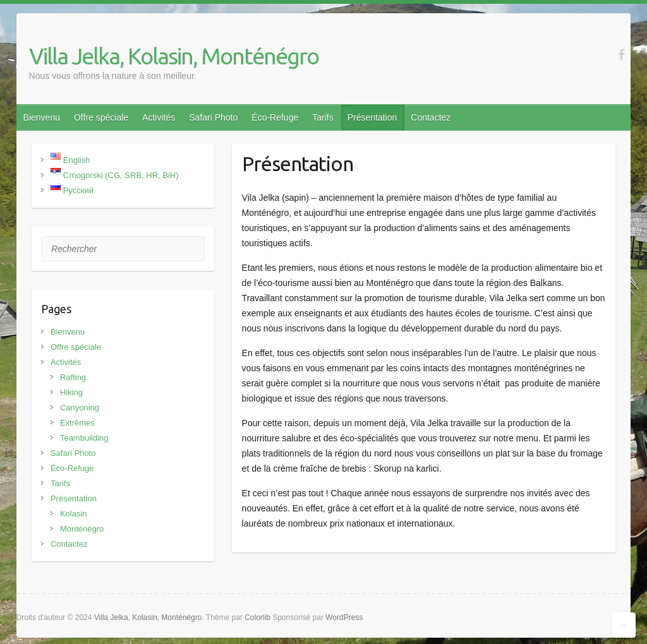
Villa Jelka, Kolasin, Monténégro (174, 56)
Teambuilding (84, 438)
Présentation (372, 117)
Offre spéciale (101, 117)
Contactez (431, 117)
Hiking (71, 392)
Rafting (73, 377)
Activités (159, 117)
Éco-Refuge (275, 117)
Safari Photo (213, 117)
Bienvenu (42, 117)
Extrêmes (77, 423)
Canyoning (80, 408)
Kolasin (74, 514)
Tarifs (323, 117)
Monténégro (82, 529)
